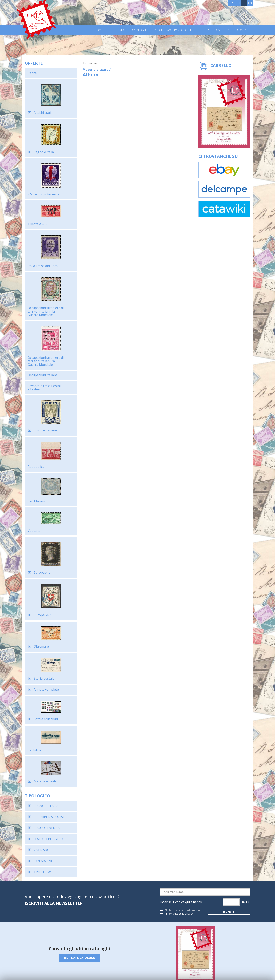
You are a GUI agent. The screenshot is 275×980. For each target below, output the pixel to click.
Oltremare (41, 627)
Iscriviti (229, 892)
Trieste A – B (37, 204)
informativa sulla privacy (179, 894)
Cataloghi (139, 30)
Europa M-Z (43, 595)
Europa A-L (42, 553)
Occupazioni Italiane (43, 355)
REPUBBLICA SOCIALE (50, 797)
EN (250, 3)
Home (99, 30)
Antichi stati (42, 93)
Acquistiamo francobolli (173, 30)
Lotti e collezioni (46, 699)
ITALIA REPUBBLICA (49, 819)
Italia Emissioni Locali (43, 246)
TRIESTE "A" (43, 852)
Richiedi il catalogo (80, 938)
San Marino (36, 481)
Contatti (243, 30)
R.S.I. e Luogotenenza (44, 174)
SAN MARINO (44, 841)
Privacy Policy (80, 972)
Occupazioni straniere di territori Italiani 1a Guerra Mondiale (46, 291)
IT (244, 3)
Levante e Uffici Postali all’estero (45, 368)
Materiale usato (45, 761)
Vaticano (34, 511)
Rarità (32, 53)
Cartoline (35, 730)
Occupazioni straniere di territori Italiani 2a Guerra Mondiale (46, 341)
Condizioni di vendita (214, 30)
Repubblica (36, 447)
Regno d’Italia (44, 132)
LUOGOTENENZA (47, 808)
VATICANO (42, 830)
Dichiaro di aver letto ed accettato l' (182, 892)
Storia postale (44, 659)
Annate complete (46, 670)
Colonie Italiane (45, 410)
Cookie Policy (98, 972)
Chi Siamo (117, 30)
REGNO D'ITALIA (46, 786)
